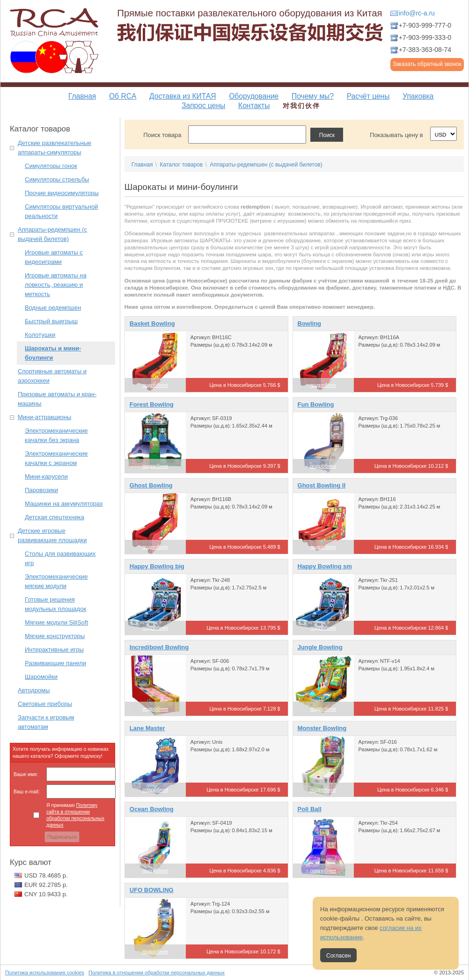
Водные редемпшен (53, 308)
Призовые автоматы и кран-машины (57, 399)
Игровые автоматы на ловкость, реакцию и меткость (56, 285)
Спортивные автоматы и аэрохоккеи (52, 376)
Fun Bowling (316, 404)
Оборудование (254, 96)
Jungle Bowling (320, 647)
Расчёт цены (368, 96)
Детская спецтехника (55, 517)
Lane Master (147, 728)
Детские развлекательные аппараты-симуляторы (55, 148)
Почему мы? (313, 96)
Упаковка (418, 96)
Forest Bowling (152, 404)
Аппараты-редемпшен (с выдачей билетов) (52, 234)
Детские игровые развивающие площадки (52, 535)
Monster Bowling (322, 728)
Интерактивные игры (54, 650)
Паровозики (41, 490)
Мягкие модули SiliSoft (56, 622)
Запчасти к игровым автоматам (46, 722)
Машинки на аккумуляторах (64, 504)
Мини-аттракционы (44, 417)
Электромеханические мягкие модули (56, 581)
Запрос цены (203, 105)
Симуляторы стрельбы (57, 179)
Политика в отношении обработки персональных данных (157, 973)
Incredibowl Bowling (159, 647)
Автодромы (34, 690)
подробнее (155, 385)
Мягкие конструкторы (55, 636)
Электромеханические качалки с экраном (56, 458)
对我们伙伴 (301, 106)
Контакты (254, 105)
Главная (82, 96)
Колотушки (40, 335)
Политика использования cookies (45, 973)
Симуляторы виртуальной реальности (62, 211)
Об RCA (123, 96)
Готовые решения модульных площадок (55, 604)
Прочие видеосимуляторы (62, 193)
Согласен (338, 956)
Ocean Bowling (152, 809)
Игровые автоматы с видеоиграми (54, 257)
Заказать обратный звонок (427, 64)
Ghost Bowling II (322, 485)
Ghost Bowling (151, 485)
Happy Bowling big (157, 566)
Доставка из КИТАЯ (183, 96)
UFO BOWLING (152, 890)
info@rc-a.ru (417, 13)
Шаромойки (41, 677)
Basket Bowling (152, 323)
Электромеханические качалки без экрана (56, 435)
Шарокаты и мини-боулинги (53, 353)
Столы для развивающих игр (60, 558)
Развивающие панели (55, 663)
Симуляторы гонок (51, 166)
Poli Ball (310, 809)
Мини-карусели (46, 476)
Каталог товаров (181, 165)
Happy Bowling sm (325, 566)
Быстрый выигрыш (51, 321)
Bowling (310, 323)
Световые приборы (45, 704)
